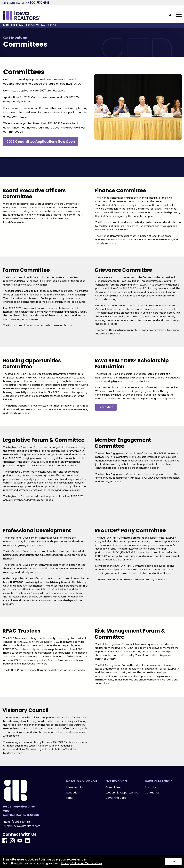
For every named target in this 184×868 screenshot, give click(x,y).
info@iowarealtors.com (25, 826)
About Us (151, 787)
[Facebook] (5, 841)
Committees (114, 787)
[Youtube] (20, 841)
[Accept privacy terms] (173, 862)
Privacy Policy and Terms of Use (82, 863)
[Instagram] (12, 841)
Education (73, 793)
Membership (74, 787)
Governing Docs (116, 798)
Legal (70, 798)
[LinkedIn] (27, 841)
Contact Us (152, 793)
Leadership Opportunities (122, 793)
